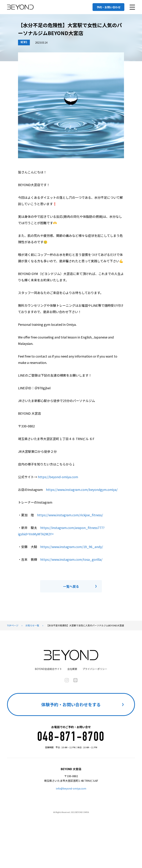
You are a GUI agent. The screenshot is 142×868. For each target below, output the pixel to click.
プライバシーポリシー (95, 669)
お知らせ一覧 (32, 625)
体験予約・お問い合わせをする (71, 704)
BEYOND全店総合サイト (48, 669)
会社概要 (72, 669)
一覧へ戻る (71, 586)
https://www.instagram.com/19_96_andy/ (72, 547)
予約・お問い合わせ (109, 7)
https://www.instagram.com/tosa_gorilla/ (71, 559)
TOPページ (13, 625)
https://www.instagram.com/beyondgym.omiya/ (82, 489)
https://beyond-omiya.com (58, 477)
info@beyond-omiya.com (71, 788)
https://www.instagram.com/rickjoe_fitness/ (70, 515)
